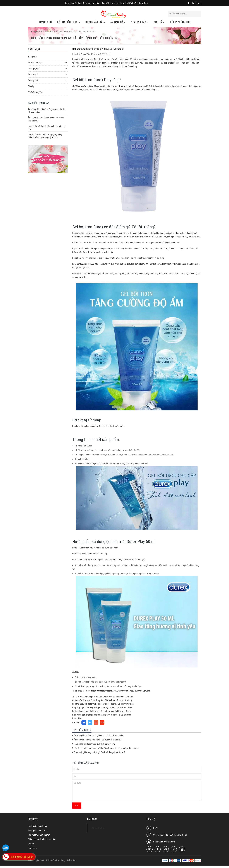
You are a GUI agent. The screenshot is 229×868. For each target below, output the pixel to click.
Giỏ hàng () (196, 3)
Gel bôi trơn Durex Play (90, 700)
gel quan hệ (103, 707)
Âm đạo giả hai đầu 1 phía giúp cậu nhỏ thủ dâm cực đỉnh (99, 735)
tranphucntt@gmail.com (164, 842)
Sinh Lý (159, 22)
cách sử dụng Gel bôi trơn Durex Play (96, 697)
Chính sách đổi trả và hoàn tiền (42, 839)
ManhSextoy (98, 828)
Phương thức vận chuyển (39, 835)
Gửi (77, 806)
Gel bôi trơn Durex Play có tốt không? (101, 704)
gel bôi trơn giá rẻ (90, 707)
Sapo (75, 860)
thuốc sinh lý (107, 715)
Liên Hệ (31, 844)
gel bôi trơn (118, 697)
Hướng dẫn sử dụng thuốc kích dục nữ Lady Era (94, 744)
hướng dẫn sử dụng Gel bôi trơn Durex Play (91, 711)
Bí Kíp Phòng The (180, 22)
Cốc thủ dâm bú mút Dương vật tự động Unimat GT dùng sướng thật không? (106, 748)
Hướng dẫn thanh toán (38, 830)
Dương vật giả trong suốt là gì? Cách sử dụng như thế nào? (99, 752)
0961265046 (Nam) (178, 835)
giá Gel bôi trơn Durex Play (120, 707)
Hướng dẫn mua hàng (37, 826)
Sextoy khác (140, 22)
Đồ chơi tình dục (69, 22)
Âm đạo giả (118, 22)
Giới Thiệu (32, 848)
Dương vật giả (95, 22)
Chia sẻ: (76, 723)
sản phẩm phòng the (91, 715)
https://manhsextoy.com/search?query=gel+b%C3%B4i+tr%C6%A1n (120, 691)
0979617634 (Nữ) (161, 835)
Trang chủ (45, 22)
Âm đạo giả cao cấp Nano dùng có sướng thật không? (97, 740)
